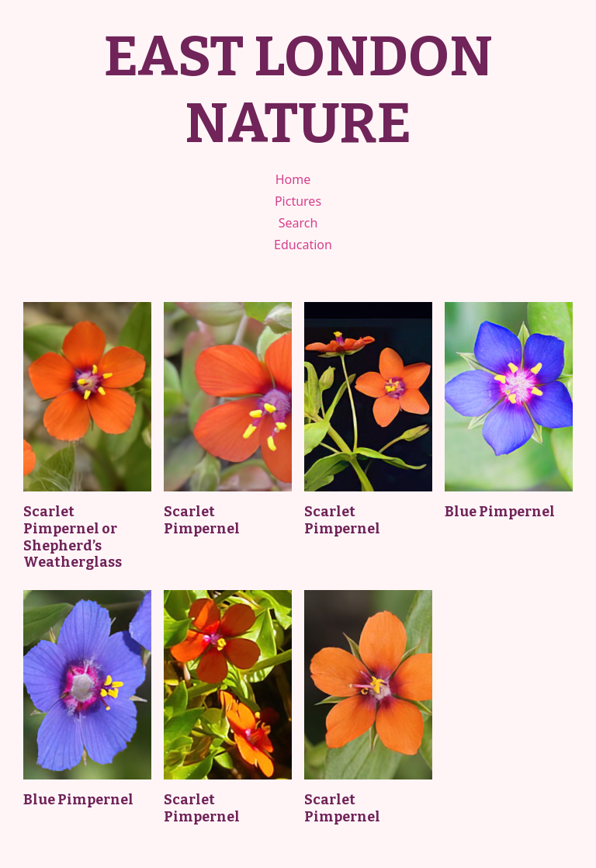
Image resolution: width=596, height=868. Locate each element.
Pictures (298, 201)
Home (293, 179)
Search (298, 223)
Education (303, 245)
